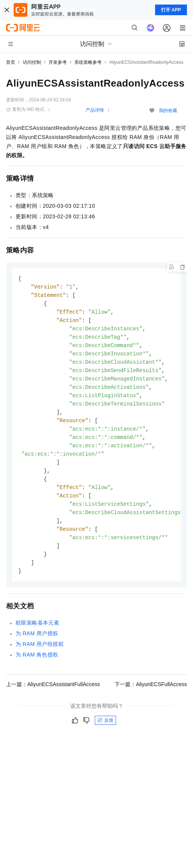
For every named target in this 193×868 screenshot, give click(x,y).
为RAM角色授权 (37, 668)
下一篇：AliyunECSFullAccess (151, 698)
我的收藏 (168, 110)
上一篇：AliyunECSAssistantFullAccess (53, 698)
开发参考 (58, 62)
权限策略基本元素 (37, 636)
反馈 (105, 734)
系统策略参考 (88, 62)
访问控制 (32, 62)
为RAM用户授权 (37, 647)
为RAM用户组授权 (40, 658)
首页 (11, 62)
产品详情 (95, 110)
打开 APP (171, 10)
